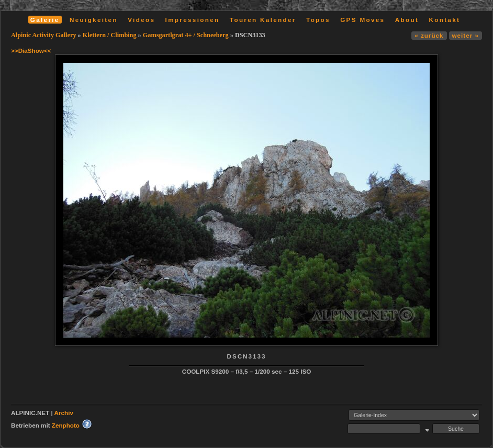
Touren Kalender (263, 20)
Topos (318, 20)
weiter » (466, 35)
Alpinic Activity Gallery (44, 35)
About (407, 20)
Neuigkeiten (94, 20)
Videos (141, 20)
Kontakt (444, 20)
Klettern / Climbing (110, 35)
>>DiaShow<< (31, 51)
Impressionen (193, 20)
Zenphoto (66, 425)
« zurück (429, 35)
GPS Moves (362, 20)
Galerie (45, 20)
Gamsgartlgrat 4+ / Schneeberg (186, 35)
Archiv (64, 413)
